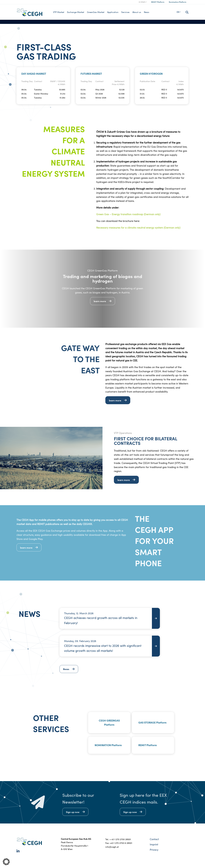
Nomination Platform (178, 2)
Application (113, 12)
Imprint (154, 844)
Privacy (154, 850)
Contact (154, 839)
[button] (6, 862)
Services (125, 12)
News (147, 12)
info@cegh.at (112, 847)
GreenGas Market (96, 12)
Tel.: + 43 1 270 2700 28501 (118, 839)
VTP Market (59, 12)
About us (137, 12)
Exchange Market (76, 12)
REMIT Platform (158, 2)
